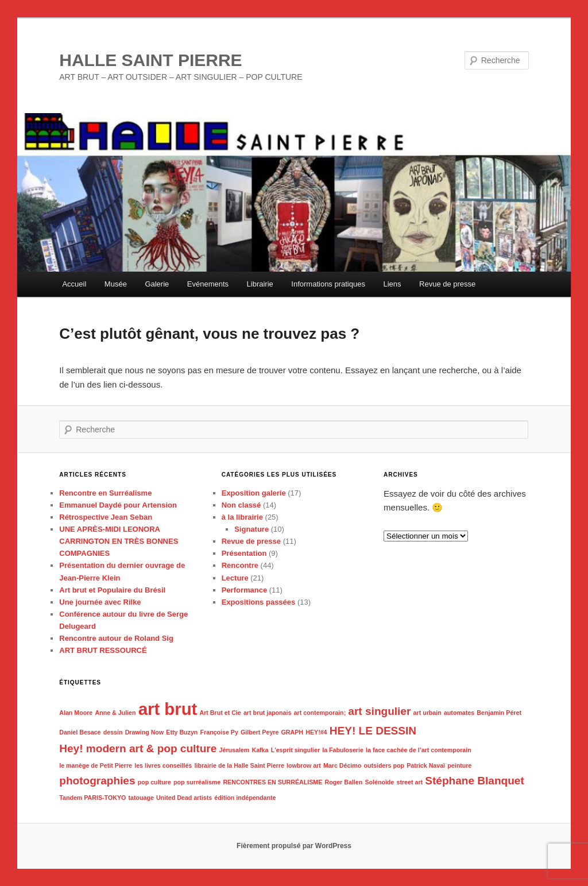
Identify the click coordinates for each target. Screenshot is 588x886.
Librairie (260, 284)
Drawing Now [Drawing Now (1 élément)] (145, 732)
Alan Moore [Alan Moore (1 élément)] (76, 713)
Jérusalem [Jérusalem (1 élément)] (235, 750)
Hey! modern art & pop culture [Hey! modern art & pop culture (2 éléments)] (138, 748)
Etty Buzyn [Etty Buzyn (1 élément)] (182, 732)
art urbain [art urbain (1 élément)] (428, 713)
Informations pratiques (328, 284)
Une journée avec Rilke (100, 602)
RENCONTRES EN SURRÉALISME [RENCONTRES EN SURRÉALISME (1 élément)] (272, 782)
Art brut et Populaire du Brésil (112, 590)
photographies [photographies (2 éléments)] (97, 781)
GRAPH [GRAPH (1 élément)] (292, 732)
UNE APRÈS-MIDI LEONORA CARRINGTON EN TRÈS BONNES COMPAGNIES (119, 541)
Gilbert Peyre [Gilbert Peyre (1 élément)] (260, 732)
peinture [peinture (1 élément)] (459, 765)
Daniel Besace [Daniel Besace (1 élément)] (80, 732)
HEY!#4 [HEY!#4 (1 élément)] (316, 732)
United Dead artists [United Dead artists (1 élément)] (184, 798)
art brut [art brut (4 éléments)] (168, 709)
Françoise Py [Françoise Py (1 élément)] (219, 732)
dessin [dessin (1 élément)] (113, 732)
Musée (116, 284)
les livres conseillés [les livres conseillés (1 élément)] (163, 765)
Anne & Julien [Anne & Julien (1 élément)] (115, 713)
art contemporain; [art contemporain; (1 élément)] (320, 713)
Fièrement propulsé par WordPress (294, 846)
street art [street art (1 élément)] (409, 782)
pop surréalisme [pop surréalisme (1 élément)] (197, 782)
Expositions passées (259, 602)
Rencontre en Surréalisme (105, 493)
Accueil (74, 284)
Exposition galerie (254, 493)
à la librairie (242, 517)
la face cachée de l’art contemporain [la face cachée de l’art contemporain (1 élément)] (419, 750)
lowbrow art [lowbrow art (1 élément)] (304, 765)
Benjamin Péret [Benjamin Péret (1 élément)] (499, 713)
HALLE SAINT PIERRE (150, 60)
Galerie (157, 284)
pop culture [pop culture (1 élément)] (154, 782)
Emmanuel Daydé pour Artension (118, 505)
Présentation (244, 553)
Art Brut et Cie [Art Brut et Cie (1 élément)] (220, 713)
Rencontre (240, 565)
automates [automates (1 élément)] (459, 713)
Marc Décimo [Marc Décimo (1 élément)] (342, 765)
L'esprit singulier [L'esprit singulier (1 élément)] (295, 750)
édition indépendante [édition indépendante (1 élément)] (245, 798)
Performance (244, 590)
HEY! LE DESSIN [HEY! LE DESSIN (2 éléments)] (373, 731)
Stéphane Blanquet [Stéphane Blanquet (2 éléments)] (475, 781)
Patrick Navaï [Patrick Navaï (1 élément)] (426, 765)
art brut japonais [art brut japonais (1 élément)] (268, 713)
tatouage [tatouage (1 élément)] (141, 798)
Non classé (241, 505)
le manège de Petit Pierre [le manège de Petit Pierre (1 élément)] (96, 765)
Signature (252, 529)
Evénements (208, 284)
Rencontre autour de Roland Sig (116, 638)
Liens (392, 284)
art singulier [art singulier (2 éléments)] (379, 711)
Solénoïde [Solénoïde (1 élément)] (379, 782)
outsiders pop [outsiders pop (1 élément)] (384, 765)
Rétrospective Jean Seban (106, 517)
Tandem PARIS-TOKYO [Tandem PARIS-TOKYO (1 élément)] (92, 798)
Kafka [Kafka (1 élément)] (260, 750)
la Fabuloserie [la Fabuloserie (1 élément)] (343, 750)
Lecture (235, 578)
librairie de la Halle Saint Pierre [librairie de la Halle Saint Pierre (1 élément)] (239, 765)
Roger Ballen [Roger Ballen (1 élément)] (343, 782)
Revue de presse (447, 284)
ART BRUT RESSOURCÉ (103, 650)
